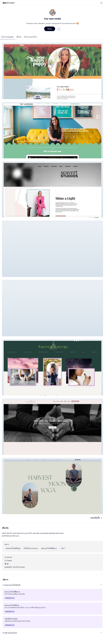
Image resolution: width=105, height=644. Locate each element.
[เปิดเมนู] (101, 3)
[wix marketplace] (9, 3)
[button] (52, 71)
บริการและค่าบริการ (31, 37)
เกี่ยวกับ (19, 37)
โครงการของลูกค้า (7, 37)
